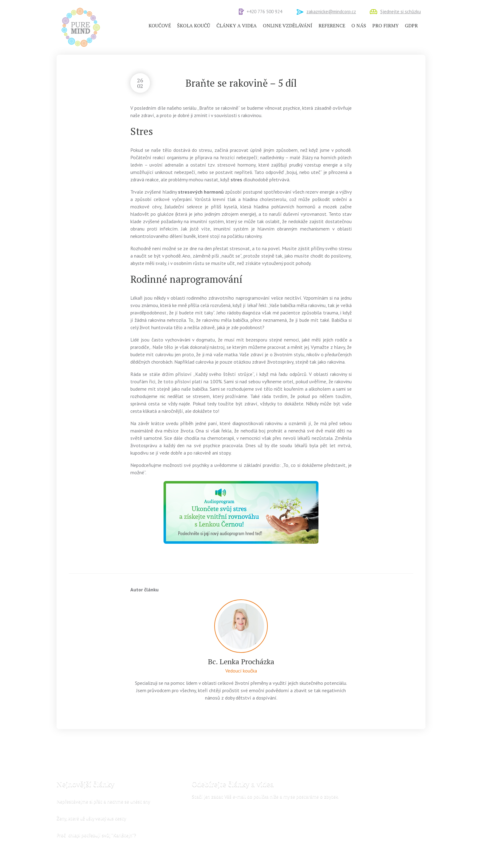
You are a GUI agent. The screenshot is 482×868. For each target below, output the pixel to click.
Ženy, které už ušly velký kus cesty (91, 818)
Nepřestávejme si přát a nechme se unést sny (103, 801)
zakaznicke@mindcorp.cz (331, 12)
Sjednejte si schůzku (401, 12)
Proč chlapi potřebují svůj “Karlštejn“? (96, 835)
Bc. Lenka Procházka (241, 661)
